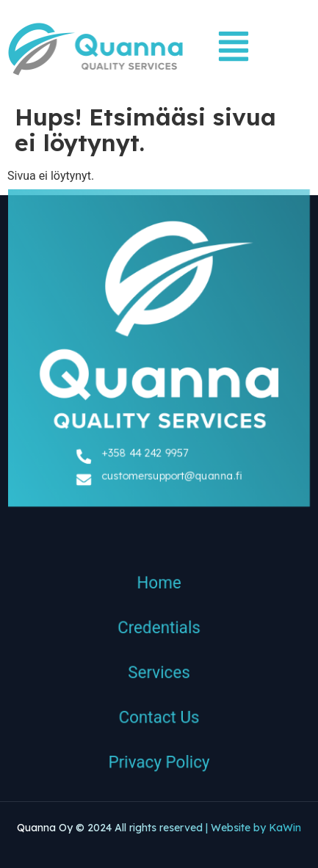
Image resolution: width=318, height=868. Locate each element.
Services (159, 676)
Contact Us (159, 722)
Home (159, 585)
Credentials (159, 630)
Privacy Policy (159, 767)
